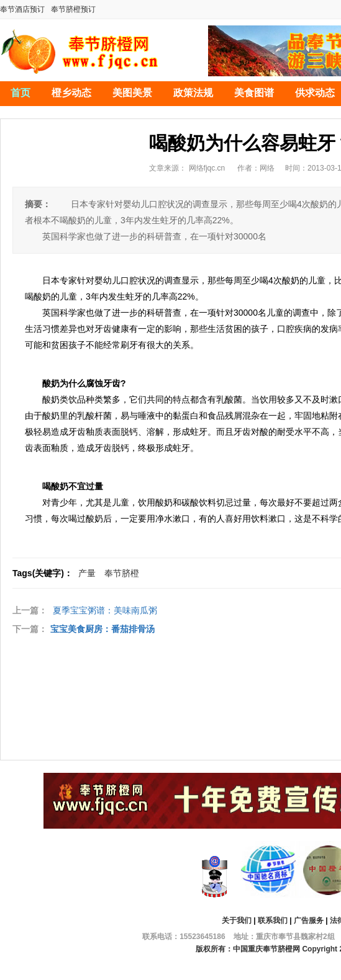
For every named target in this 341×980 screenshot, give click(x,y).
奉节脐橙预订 (73, 9)
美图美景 (132, 93)
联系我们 (273, 920)
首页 (20, 93)
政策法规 (193, 93)
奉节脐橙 (122, 573)
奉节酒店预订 (22, 9)
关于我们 (237, 920)
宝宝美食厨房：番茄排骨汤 (102, 629)
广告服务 (309, 920)
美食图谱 (254, 93)
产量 (87, 573)
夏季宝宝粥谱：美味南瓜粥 (105, 610)
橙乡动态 (71, 93)
